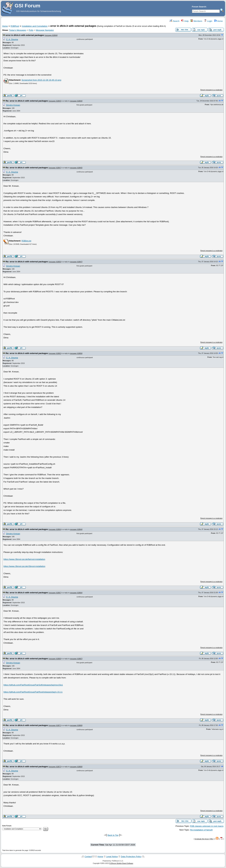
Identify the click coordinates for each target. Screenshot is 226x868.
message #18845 (55, 101)
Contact (88, 856)
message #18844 (51, 35)
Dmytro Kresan (13, 105)
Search (175, 21)
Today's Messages (17, 30)
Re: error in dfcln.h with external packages (27, 101)
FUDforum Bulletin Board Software (121, 863)
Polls (31, 30)
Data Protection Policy (131, 856)
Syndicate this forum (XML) (204, 839)
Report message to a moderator (211, 90)
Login (208, 21)
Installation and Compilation (35, 26)
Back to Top (113, 835)
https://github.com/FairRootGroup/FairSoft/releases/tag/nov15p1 (33, 685)
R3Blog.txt (26, 241)
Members (196, 21)
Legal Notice (112, 856)
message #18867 (55, 593)
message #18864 (55, 529)
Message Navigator (45, 30)
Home (218, 21)
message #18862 (55, 353)
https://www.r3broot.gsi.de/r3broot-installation (24, 566)
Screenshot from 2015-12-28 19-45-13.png (41, 80)
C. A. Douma (12, 39)
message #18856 (55, 262)
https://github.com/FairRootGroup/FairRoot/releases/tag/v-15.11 (33, 692)
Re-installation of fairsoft (201, 830)
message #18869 (55, 659)
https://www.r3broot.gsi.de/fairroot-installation (24, 559)
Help (185, 21)
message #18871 (55, 725)
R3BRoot (15, 26)
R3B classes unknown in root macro (207, 826)
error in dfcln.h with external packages (25, 35)
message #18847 (55, 168)
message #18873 (55, 767)
